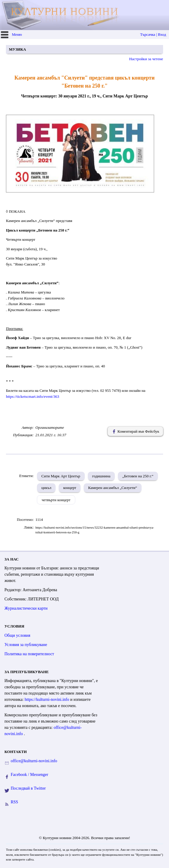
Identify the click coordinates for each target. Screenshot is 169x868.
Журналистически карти (26, 608)
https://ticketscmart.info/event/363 (33, 396)
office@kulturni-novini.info (34, 761)
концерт (70, 488)
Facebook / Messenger (29, 775)
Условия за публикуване (26, 645)
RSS (14, 802)
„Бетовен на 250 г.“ (138, 476)
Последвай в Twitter (28, 788)
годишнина (101, 476)
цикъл (46, 488)
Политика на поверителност (29, 654)
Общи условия (17, 635)
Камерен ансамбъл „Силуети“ (113, 488)
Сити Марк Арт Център (61, 476)
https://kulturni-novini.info (47, 699)
